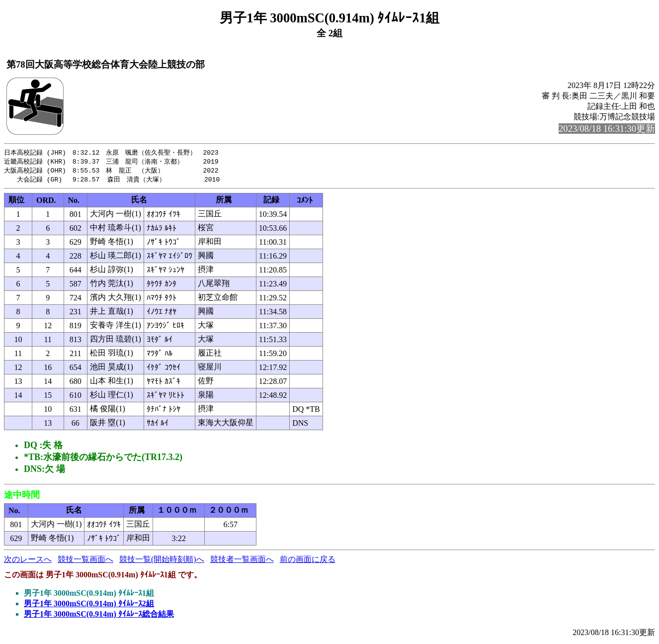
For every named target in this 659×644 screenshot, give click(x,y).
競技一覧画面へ (85, 561)
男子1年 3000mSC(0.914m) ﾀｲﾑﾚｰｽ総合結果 (99, 616)
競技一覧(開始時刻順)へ (162, 561)
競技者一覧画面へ (242, 561)
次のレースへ (28, 561)
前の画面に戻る (308, 561)
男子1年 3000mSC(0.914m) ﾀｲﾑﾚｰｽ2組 (89, 605)
